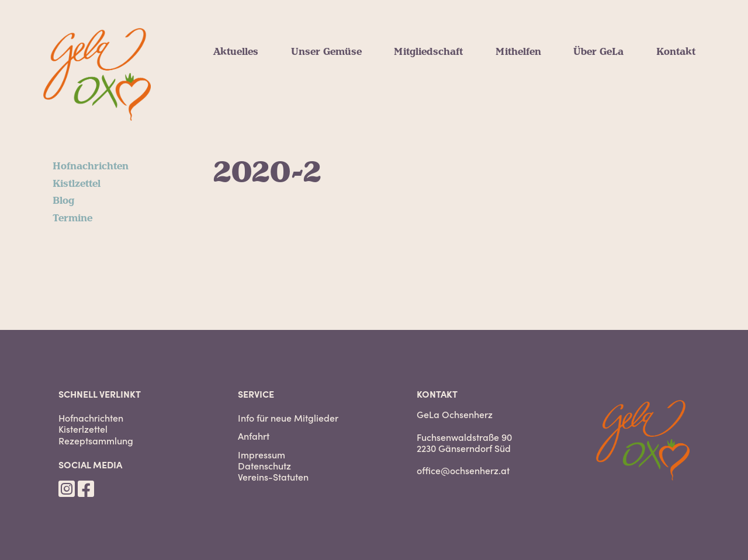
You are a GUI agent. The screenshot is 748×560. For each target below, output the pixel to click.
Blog (63, 201)
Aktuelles (236, 52)
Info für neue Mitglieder (288, 418)
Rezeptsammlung (96, 441)
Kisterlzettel (83, 429)
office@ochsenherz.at (463, 470)
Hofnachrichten (91, 166)
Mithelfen (518, 52)
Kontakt (676, 52)
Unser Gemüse (326, 52)
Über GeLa (598, 52)
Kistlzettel (77, 184)
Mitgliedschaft (428, 52)
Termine (72, 218)
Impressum (262, 455)
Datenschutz (264, 466)
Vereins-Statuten (273, 477)
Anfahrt (254, 436)
